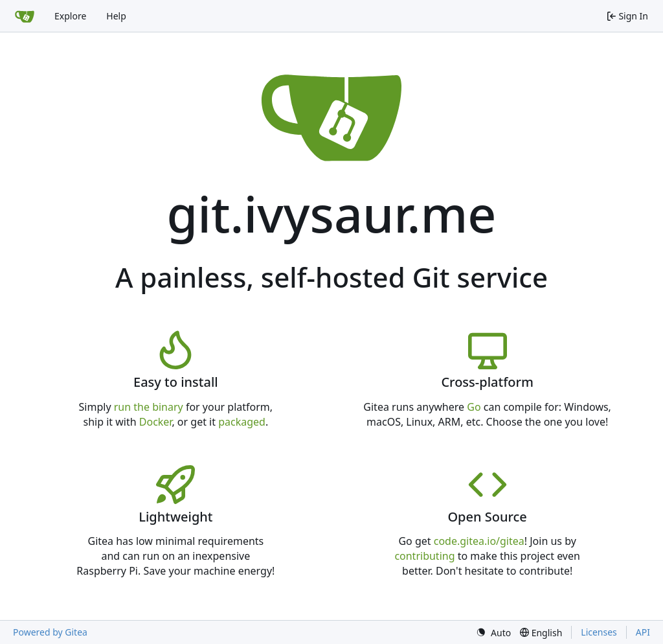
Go (474, 407)
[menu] (493, 633)
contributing (424, 556)
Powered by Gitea (50, 632)
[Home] (25, 16)
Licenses (599, 632)
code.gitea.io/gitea (479, 541)
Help (116, 16)
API (643, 632)
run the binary (149, 407)
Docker (156, 422)
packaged (242, 422)
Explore (70, 16)
